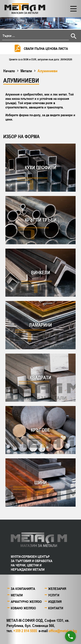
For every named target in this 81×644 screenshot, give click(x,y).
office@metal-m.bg (63, 631)
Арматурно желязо (26, 602)
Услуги (54, 595)
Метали (26, 71)
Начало (9, 71)
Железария (57, 589)
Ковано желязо (23, 608)
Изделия (55, 602)
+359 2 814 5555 (25, 631)
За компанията (23, 589)
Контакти (56, 608)
